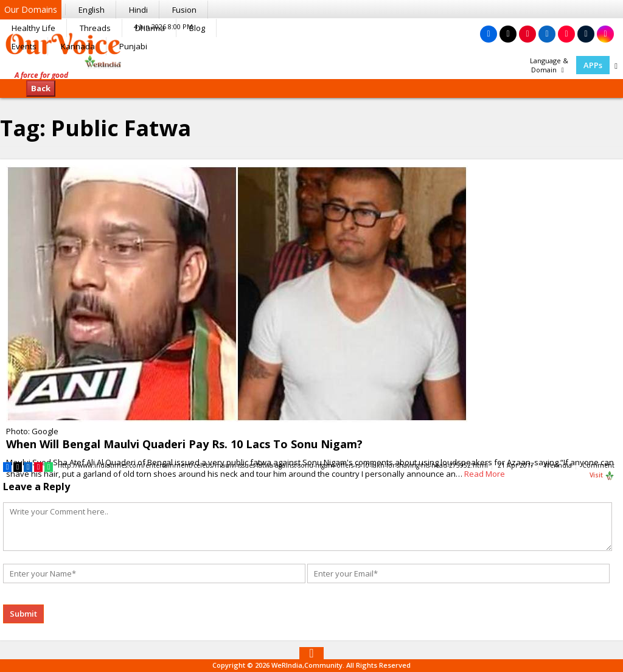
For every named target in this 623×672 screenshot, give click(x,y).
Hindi (138, 10)
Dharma (150, 28)
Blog (197, 28)
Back (41, 88)
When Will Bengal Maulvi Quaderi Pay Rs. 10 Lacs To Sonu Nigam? (184, 444)
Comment (598, 465)
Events (24, 46)
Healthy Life (33, 28)
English (92, 10)
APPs (593, 65)
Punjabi (133, 46)
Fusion (184, 10)
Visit (602, 476)
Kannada (78, 46)
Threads (95, 28)
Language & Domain (549, 65)
